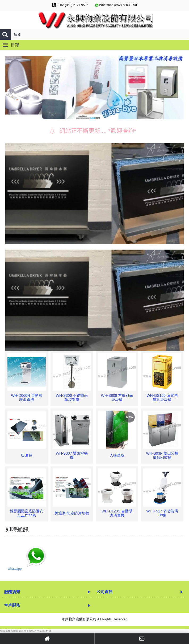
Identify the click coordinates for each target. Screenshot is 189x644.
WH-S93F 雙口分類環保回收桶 (162, 455)
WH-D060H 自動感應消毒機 (26, 397)
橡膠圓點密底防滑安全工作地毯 (27, 513)
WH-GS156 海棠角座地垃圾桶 (162, 397)
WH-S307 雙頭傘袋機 (72, 455)
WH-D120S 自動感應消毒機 (117, 513)
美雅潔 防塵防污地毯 (72, 513)
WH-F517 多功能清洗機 (162, 513)
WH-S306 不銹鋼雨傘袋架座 (72, 397)
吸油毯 (27, 455)
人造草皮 (117, 455)
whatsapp (15, 569)
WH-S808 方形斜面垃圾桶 (117, 397)
